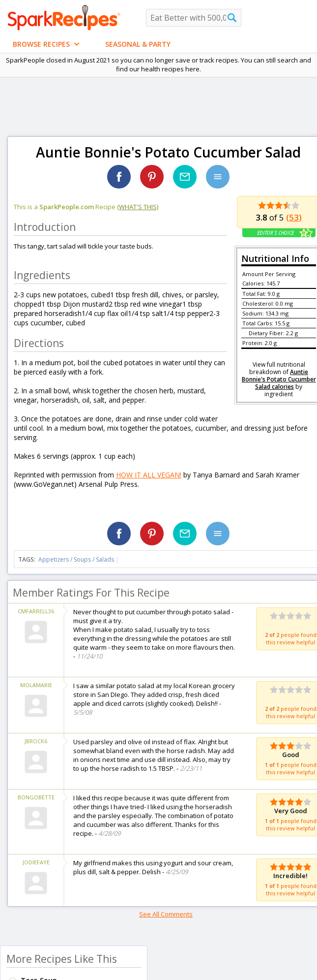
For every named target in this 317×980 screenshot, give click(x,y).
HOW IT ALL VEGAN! (149, 475)
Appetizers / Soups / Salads (77, 559)
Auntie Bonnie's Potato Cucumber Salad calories (279, 379)
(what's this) (138, 207)
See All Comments (166, 914)
